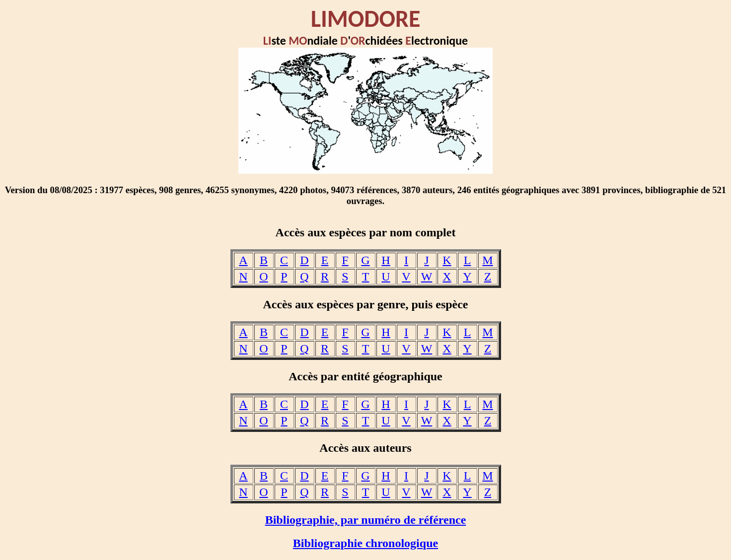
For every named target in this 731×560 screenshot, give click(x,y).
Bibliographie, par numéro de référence (366, 520)
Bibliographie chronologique (365, 543)
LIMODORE (366, 19)
